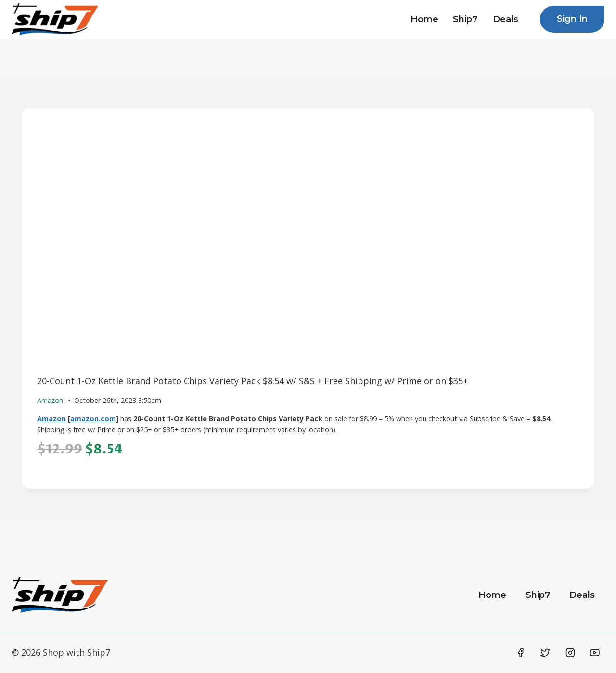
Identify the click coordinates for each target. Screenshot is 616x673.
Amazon (51, 419)
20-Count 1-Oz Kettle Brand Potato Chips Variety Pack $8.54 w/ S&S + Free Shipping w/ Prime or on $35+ (252, 381)
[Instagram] (570, 653)
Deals (506, 19)
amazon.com (93, 419)
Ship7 (465, 19)
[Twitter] (545, 653)
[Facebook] (521, 653)
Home (424, 19)
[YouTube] (595, 653)
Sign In (572, 19)
